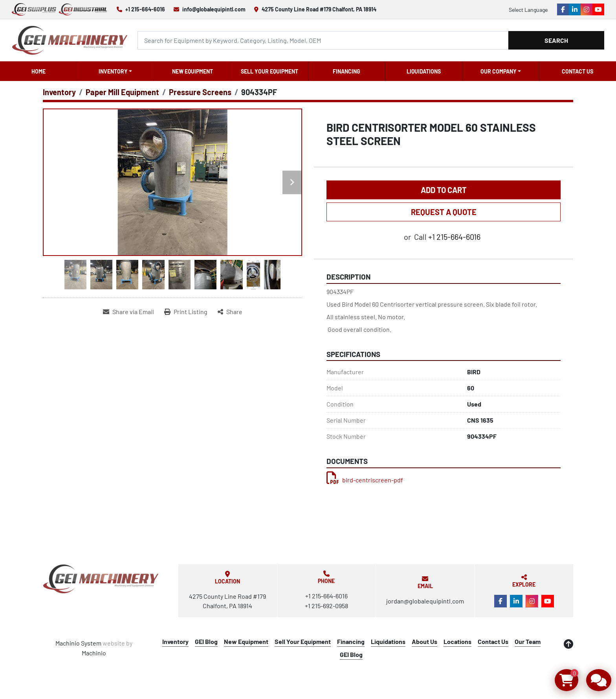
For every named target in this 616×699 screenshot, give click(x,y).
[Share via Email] (128, 312)
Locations (457, 641)
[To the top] (568, 644)
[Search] (323, 40)
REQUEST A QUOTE (444, 212)
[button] (115, 71)
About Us (424, 641)
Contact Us (577, 71)
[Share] (230, 312)
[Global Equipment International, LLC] (101, 579)
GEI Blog (206, 641)
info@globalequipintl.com (214, 9)
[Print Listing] (186, 312)
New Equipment (192, 71)
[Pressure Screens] (200, 92)
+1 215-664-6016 (145, 9)
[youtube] (598, 9)
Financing (346, 71)
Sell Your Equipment (269, 71)
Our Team (528, 641)
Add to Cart (444, 190)
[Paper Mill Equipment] (122, 92)
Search (556, 40)
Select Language (528, 10)
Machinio (94, 653)
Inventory (113, 71)
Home (38, 71)
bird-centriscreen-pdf (365, 480)
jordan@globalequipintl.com (425, 601)
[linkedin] (575, 9)
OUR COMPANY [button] (499, 71)
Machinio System (78, 643)
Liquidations (424, 71)
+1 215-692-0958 (326, 606)
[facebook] (563, 9)
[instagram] (587, 9)
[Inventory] (59, 92)
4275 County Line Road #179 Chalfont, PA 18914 (319, 9)
